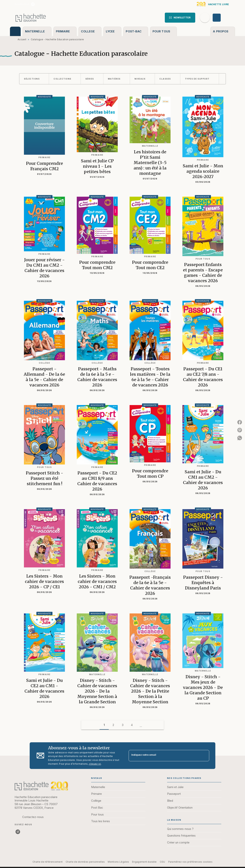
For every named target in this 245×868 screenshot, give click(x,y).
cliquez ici (95, 764)
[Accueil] (31, 18)
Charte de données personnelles (85, 862)
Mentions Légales (118, 862)
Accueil (22, 39)
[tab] (15, 31)
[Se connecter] (221, 18)
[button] (180, 18)
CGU (163, 862)
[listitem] (33, 4)
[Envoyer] (205, 756)
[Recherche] (205, 18)
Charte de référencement (48, 862)
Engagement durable (144, 862)
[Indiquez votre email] (164, 756)
